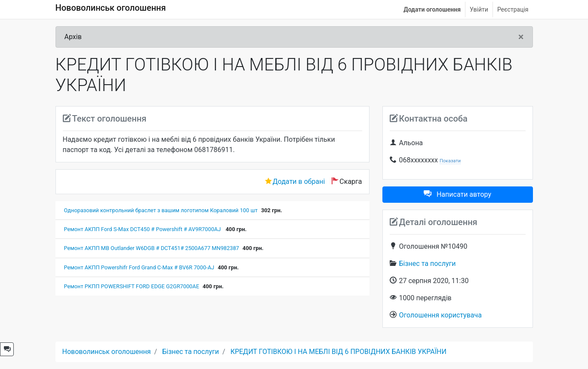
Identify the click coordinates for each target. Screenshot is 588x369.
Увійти (479, 9)
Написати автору (457, 194)
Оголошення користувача (440, 315)
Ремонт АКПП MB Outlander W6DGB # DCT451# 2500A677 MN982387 (152, 248)
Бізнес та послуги (428, 264)
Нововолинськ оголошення (111, 8)
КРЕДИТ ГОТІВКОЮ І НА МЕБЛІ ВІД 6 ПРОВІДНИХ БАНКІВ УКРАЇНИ (339, 352)
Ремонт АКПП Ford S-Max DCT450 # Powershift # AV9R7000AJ (143, 229)
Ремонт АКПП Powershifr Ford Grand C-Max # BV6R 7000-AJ (139, 267)
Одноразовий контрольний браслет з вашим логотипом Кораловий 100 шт (161, 210)
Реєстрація (513, 9)
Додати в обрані (299, 181)
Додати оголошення (432, 9)
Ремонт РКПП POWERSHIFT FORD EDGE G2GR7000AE (132, 286)
